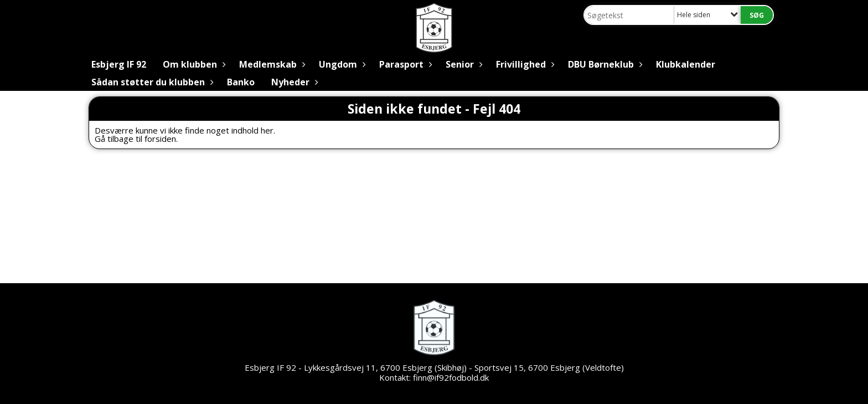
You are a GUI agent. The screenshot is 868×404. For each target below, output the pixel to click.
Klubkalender (686, 64)
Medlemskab (271, 64)
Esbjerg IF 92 (119, 64)
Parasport (404, 64)
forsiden (160, 139)
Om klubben (193, 64)
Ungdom (341, 64)
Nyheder (293, 82)
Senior (463, 64)
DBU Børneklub (604, 64)
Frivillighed (524, 64)
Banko (241, 82)
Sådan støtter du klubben (151, 82)
